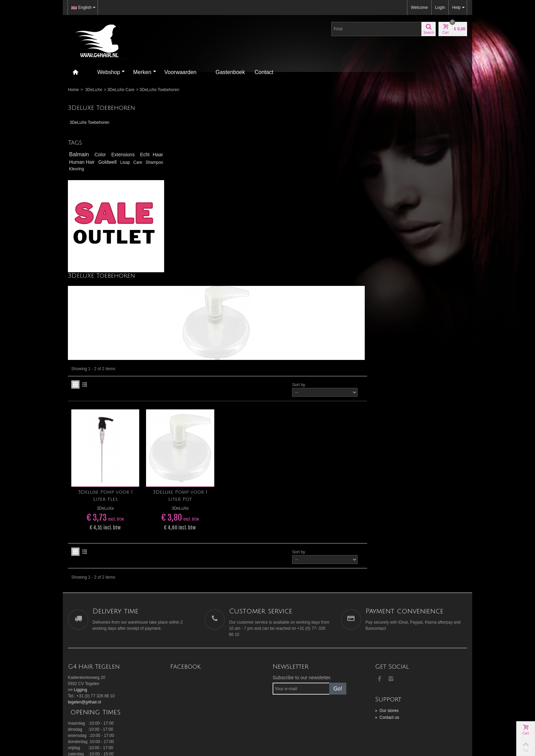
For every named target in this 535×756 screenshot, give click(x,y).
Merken (144, 72)
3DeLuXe (93, 90)
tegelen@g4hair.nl (84, 532)
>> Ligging (77, 519)
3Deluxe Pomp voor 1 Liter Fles (207, 325)
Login (440, 8)
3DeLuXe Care (121, 90)
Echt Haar (148, 155)
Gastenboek (230, 72)
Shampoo (78, 169)
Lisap (140, 162)
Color (100, 155)
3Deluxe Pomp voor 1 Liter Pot (282, 325)
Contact (264, 72)
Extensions (122, 155)
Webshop (111, 72)
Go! (338, 518)
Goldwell (118, 162)
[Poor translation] (25, 655)
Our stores (387, 540)
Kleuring (97, 169)
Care (155, 162)
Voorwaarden (180, 72)
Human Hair (86, 162)
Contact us (387, 547)
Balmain (80, 154)
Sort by (399, 215)
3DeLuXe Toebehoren (90, 122)
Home (73, 90)
